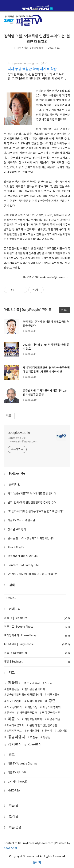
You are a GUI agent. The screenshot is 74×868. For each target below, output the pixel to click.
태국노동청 (54, 695)
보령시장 (62, 731)
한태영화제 (33, 731)
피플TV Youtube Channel (23, 764)
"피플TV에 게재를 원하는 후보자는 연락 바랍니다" (36, 512)
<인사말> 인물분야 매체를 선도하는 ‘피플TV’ (33, 574)
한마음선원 (13, 690)
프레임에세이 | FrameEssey (37, 636)
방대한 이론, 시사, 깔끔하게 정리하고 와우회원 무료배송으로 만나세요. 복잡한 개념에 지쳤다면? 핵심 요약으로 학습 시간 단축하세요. (36, 77)
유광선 (47, 738)
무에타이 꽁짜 (35, 701)
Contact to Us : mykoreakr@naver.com (23, 440)
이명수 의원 (54, 720)
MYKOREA (14, 791)
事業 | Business (37, 662)
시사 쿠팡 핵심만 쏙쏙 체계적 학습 (32, 69)
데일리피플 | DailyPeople (30, 48)
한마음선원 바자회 (35, 690)
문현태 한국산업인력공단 (43, 726)
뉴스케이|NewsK (17, 782)
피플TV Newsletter (37, 653)
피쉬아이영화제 (16, 726)
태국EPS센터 (14, 701)
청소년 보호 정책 (17, 530)
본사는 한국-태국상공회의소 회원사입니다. (31, 539)
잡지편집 (15, 745)
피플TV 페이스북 (17, 773)
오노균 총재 (33, 683)
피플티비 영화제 (52, 708)
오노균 (49, 683)
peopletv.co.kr (19, 433)
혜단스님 (33, 708)
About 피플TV (16, 547)
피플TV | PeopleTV (37, 618)
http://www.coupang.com (24, 64)
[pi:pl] (37, 862)
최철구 (34, 738)
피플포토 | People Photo (37, 627)
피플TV (14, 719)
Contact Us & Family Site (23, 565)
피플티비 (15, 683)
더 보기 (65, 310)
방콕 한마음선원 (51, 713)
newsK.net (10, 848)
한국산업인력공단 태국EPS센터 (24, 695)
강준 (52, 701)
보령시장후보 (14, 731)
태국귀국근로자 (28, 713)
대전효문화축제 (33, 720)
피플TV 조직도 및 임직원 (21, 520)
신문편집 (35, 745)
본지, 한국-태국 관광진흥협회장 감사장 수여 (32, 503)
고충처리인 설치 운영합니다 (23, 556)
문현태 (11, 713)
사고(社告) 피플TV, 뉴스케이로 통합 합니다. (32, 494)
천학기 (48, 731)
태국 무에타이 (15, 708)
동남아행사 (17, 737)
